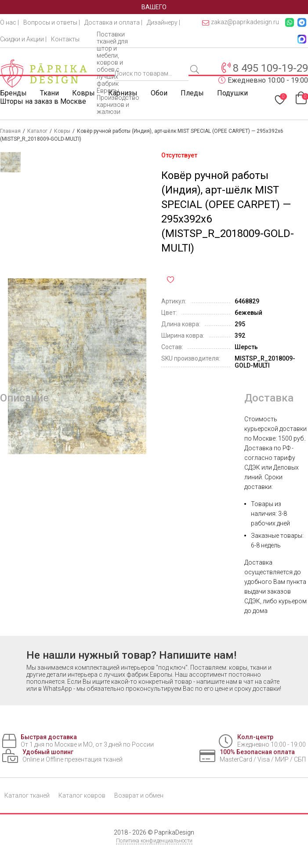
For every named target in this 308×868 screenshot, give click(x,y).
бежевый (248, 313)
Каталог (37, 131)
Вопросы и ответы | (52, 22)
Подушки (232, 93)
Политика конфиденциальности (154, 841)
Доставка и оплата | (113, 22)
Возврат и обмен (139, 795)
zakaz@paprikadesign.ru (241, 22)
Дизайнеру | (163, 22)
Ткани (49, 93)
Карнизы (123, 93)
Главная (10, 131)
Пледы (192, 93)
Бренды (13, 93)
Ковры (83, 93)
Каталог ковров (82, 795)
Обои (159, 93)
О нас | (9, 22)
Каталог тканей (27, 795)
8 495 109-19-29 (270, 68)
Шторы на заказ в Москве (43, 101)
